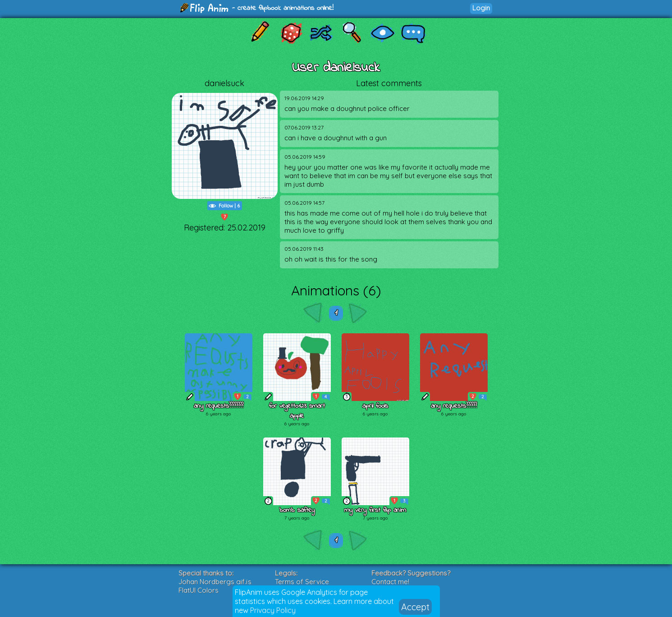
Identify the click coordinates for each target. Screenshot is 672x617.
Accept (415, 607)
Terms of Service (302, 582)
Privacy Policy (273, 610)
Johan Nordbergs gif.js (215, 582)
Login (481, 8)
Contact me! (390, 582)
